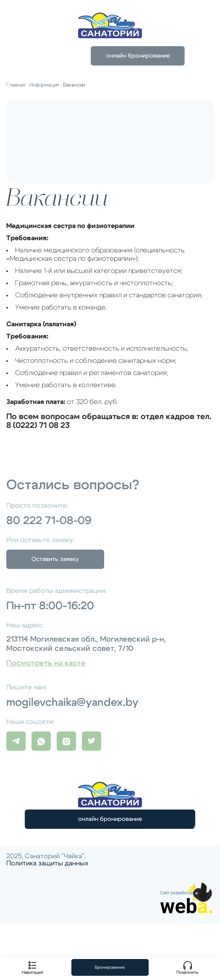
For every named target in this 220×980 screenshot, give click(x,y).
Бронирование (110, 967)
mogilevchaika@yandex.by (72, 702)
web (187, 907)
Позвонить (187, 968)
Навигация (32, 968)
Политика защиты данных (47, 863)
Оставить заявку (55, 559)
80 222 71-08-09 (49, 521)
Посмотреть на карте (46, 663)
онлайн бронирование (110, 819)
